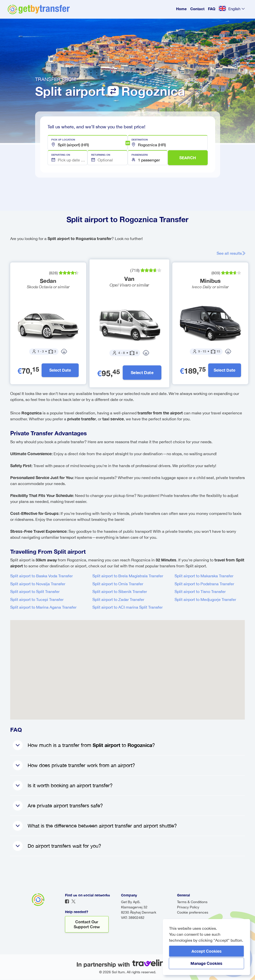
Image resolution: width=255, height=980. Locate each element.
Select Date (60, 370)
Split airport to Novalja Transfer (38, 584)
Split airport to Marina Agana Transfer (43, 607)
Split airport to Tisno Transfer (200, 592)
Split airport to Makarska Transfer (204, 576)
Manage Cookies (206, 963)
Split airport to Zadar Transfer (118, 600)
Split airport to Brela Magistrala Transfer (128, 576)
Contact (197, 9)
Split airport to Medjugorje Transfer (205, 600)
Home (181, 9)
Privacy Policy (188, 907)
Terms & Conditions (192, 902)
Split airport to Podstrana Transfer (204, 584)
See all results (232, 253)
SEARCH (188, 158)
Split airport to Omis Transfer (118, 584)
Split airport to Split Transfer (35, 592)
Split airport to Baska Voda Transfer (41, 576)
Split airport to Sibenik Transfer (120, 592)
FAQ (212, 9)
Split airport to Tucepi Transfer (37, 600)
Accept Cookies (207, 951)
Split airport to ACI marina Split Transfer (127, 607)
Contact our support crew (87, 924)
